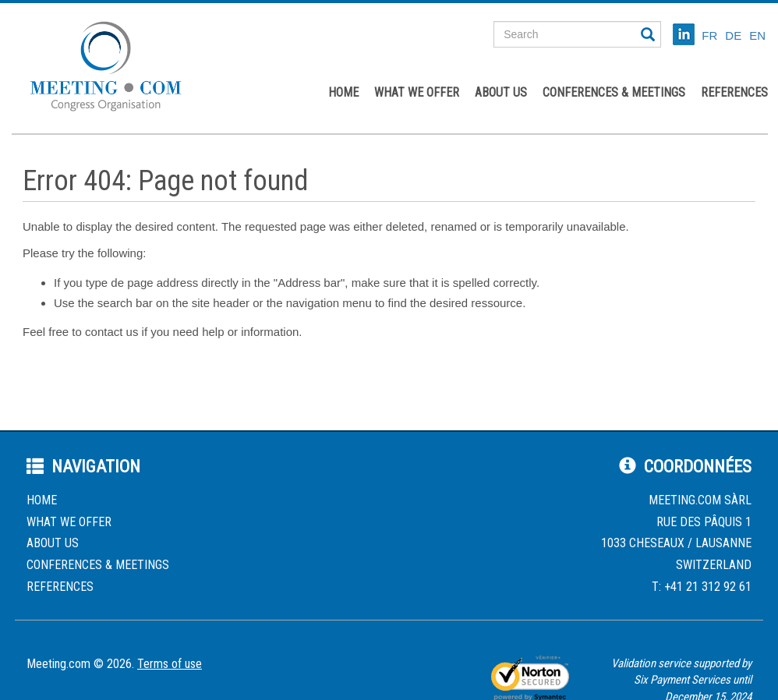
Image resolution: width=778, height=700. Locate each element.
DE (733, 35)
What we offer (417, 92)
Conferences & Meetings (614, 92)
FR (709, 35)
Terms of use (170, 664)
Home (343, 92)
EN (757, 35)
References (734, 92)
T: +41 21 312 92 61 (702, 587)
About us (501, 92)
